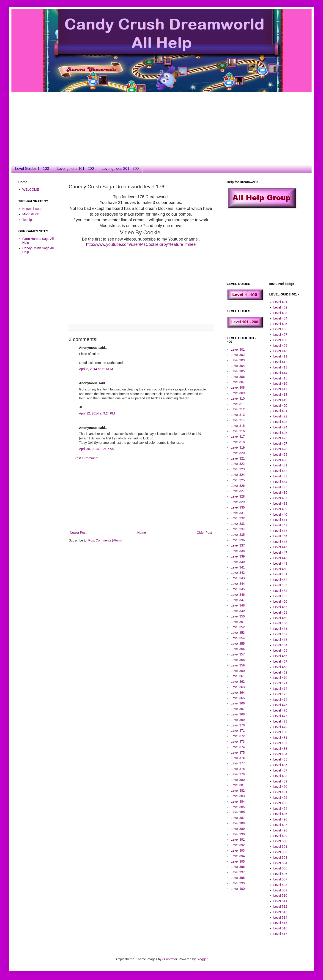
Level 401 (280, 302)
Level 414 (280, 373)
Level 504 (280, 863)
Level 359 (238, 665)
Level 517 (280, 934)
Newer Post (78, 533)
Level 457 (280, 607)
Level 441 (280, 520)
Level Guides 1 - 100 (32, 169)
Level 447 (280, 552)
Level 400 (238, 889)
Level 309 (238, 393)
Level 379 (238, 774)
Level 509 (280, 890)
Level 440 (280, 514)
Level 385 (238, 807)
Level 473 (280, 694)
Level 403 (280, 313)
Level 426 (280, 438)
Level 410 (280, 351)
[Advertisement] (97, 124)
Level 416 (280, 384)
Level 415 (280, 378)
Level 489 (280, 781)
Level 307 (238, 382)
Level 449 (280, 563)
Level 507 (280, 879)
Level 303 (238, 360)
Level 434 (280, 482)
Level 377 (238, 763)
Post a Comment (86, 458)
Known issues (32, 209)
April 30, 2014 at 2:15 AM (97, 449)
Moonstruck (31, 214)
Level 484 (280, 754)
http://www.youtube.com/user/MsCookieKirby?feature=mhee (141, 244)
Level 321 (238, 458)
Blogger (202, 959)
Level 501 (280, 847)
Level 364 (238, 693)
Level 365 (238, 698)
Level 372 (238, 736)
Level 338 (238, 551)
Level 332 (238, 518)
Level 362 (238, 682)
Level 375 (238, 753)
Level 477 (280, 716)
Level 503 (280, 858)
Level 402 (280, 307)
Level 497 (280, 825)
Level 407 (280, 335)
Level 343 (238, 578)
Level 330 (238, 507)
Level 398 (238, 878)
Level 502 (280, 852)
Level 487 (280, 770)
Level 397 (238, 872)
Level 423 (280, 422)
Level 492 (280, 798)
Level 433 (280, 476)
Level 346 (238, 595)
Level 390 (238, 834)
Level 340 (238, 562)
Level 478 (280, 721)
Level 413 (280, 367)
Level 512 (280, 907)
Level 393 (238, 850)
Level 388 (238, 823)
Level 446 (280, 547)
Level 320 (238, 453)
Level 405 (280, 324)
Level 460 (280, 623)
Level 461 (280, 629)
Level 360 (238, 671)
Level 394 (238, 856)
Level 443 (280, 531)
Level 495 (280, 814)
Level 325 (238, 480)
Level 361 (238, 676)
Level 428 (280, 449)
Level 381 (238, 785)
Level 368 (238, 714)
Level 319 (238, 447)
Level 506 (280, 874)
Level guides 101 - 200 (75, 169)
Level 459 (280, 618)
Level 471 (280, 683)
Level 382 (238, 790)
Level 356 (238, 649)
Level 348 (238, 605)
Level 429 (280, 455)
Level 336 (238, 540)
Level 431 (280, 465)
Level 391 (238, 839)
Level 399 (238, 883)
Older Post (204, 533)
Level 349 (238, 611)
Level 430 (280, 460)
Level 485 (280, 759)
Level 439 (280, 509)
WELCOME (31, 190)
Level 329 (238, 502)
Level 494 (280, 809)
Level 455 (280, 596)
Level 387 (238, 818)
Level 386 (238, 812)
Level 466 (280, 656)
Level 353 (238, 633)
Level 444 (280, 536)
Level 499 (280, 836)
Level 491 (280, 792)
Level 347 (238, 600)
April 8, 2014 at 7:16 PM (96, 369)
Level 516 (280, 928)
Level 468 (280, 667)
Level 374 (238, 747)
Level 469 (280, 672)
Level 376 (238, 758)
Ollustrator (170, 959)
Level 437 (280, 498)
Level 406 (280, 329)
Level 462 (280, 634)
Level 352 (238, 627)
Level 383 (238, 796)
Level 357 (238, 654)
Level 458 (280, 612)
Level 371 (238, 731)
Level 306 (238, 377)
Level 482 (280, 743)
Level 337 (238, 545)
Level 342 (238, 573)
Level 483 (280, 749)
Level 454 (280, 591)
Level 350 (238, 616)
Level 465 (280, 650)
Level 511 (280, 901)
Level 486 (280, 765)
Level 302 (238, 355)
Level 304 (238, 366)
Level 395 (238, 861)
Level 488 (280, 776)
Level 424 (280, 427)
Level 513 (280, 912)
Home (141, 533)
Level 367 (238, 709)
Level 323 (238, 469)
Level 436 (280, 493)
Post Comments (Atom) (105, 540)
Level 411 (280, 356)
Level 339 (238, 556)
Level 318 (238, 442)
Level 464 (280, 645)
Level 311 (238, 404)
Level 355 (238, 644)
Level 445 (280, 542)
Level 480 (280, 732)
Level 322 (238, 464)
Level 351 (238, 622)
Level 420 (280, 406)
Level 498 (280, 830)
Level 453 (280, 585)
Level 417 (280, 389)
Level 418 (280, 395)
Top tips (28, 220)
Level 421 (280, 411)
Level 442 (280, 525)
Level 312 (238, 409)
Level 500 (280, 841)
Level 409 (280, 346)
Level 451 (280, 574)
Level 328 (238, 496)
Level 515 (280, 923)
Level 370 (238, 725)
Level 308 (238, 387)
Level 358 (238, 660)
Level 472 (280, 689)
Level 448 (280, 558)
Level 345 (238, 589)
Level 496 (280, 819)
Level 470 (280, 678)
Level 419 (280, 400)
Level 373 (238, 742)
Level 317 (238, 436)
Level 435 (280, 487)
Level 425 (280, 433)
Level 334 (238, 529)
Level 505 (280, 868)
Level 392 (238, 845)
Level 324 (238, 475)
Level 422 (280, 416)
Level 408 (280, 340)
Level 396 (238, 867)
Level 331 (238, 513)
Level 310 (238, 398)
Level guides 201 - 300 (120, 169)
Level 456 (280, 601)
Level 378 (238, 769)
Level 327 (238, 491)
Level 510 (280, 896)
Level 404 (280, 318)
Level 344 (238, 584)
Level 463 (280, 640)
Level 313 (238, 415)
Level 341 (238, 567)
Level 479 (280, 727)
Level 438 (280, 504)
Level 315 (238, 426)
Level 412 (280, 362)
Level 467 (280, 661)
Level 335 (238, 535)
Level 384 (238, 801)
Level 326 (238, 486)
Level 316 (238, 431)
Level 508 (280, 885)
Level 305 (238, 371)
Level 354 (238, 638)
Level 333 (238, 524)
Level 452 (280, 580)
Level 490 (280, 787)
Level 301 (238, 349)
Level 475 (280, 705)
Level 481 (280, 738)
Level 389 (238, 829)
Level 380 (238, 780)
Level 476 (280, 710)
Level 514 (280, 918)
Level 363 (238, 687)
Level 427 (280, 444)
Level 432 (280, 471)
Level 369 (238, 720)
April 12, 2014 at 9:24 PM (97, 413)
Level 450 (280, 569)
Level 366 (238, 703)
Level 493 (280, 803)
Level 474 (280, 700)
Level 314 (238, 420)
